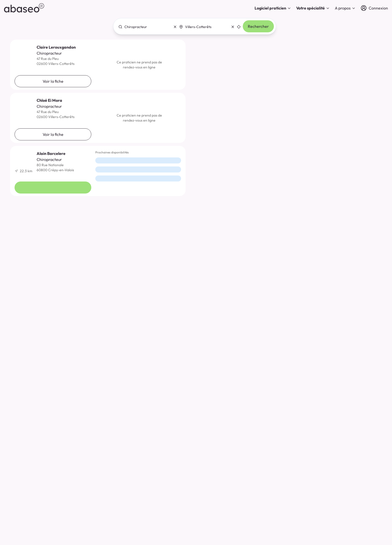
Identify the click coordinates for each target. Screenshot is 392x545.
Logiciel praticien (273, 8)
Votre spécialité (313, 8)
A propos (345, 8)
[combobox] (146, 27)
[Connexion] (374, 8)
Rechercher (258, 26)
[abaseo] (24, 8)
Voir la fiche (53, 81)
